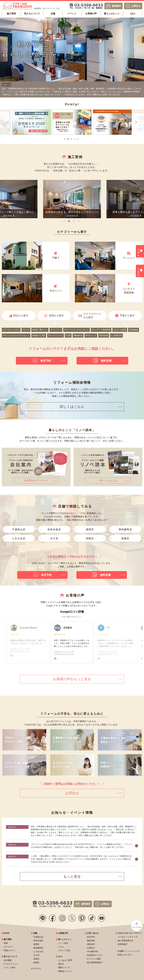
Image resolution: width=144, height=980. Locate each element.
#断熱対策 (78, 334)
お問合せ (136, 6)
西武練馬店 (125, 528)
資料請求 (116, 6)
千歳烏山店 (19, 528)
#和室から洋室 (39, 334)
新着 (6, 942)
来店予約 (91, 936)
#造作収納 (104, 334)
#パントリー (56, 329)
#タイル (26, 329)
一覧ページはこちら (108, 479)
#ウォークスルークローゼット (16, 334)
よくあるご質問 (65, 959)
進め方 (61, 963)
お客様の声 (63, 932)
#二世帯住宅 (116, 334)
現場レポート (10, 949)
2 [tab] (68, 138)
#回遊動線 (134, 329)
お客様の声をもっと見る (72, 678)
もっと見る (72, 875)
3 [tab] (72, 138)
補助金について (65, 970)
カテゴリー (9, 946)
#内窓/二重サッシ (40, 329)
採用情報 (122, 943)
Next (138, 122)
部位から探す (21, 314)
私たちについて (10, 955)
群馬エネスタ (124, 954)
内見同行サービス (95, 954)
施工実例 (7, 938)
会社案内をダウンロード (36, 479)
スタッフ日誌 (64, 949)
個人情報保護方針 (126, 939)
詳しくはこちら (72, 406)
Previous (6, 122)
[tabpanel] (49, 122)
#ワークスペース (55, 334)
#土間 (68, 334)
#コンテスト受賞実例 (101, 329)
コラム (61, 946)
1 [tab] (65, 138)
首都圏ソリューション (128, 950)
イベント (37, 967)
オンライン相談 (94, 958)
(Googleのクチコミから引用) (64, 651)
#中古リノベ (91, 334)
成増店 (90, 528)
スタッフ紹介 (10, 966)
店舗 (35, 932)
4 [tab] (75, 138)
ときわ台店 (19, 537)
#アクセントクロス (11, 329)
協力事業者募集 (94, 961)
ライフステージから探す (92, 314)
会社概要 (8, 959)
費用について (64, 966)
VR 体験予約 (93, 950)
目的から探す (56, 314)
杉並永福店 (54, 528)
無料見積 (91, 939)
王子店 (54, 537)
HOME (7, 932)
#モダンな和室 (120, 329)
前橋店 (125, 537)
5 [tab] (78, 138)
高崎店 (90, 537)
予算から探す (127, 314)
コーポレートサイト (127, 936)
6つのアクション (11, 963)
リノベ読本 (63, 942)
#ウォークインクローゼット (76, 329)
